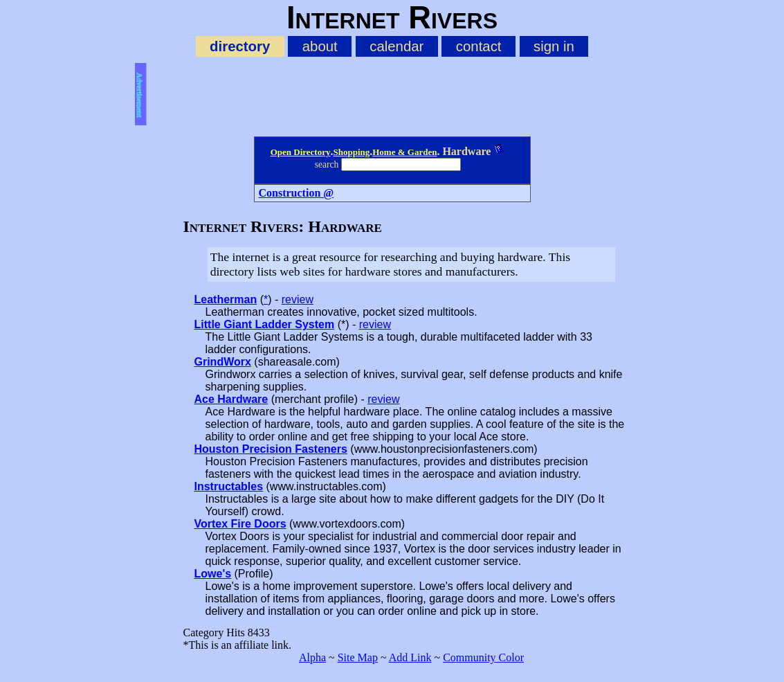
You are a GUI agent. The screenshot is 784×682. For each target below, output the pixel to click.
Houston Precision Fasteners (271, 449)
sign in (554, 46)
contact (479, 46)
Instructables (229, 486)
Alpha (312, 657)
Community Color (483, 657)
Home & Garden (404, 152)
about (320, 46)
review (298, 299)
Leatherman (226, 299)
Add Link (410, 657)
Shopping (351, 152)
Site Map (358, 657)
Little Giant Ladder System (265, 324)
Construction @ (297, 193)
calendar (396, 46)
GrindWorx (223, 362)
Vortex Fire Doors (240, 524)
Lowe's (213, 574)
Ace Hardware (231, 399)
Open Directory (301, 152)
